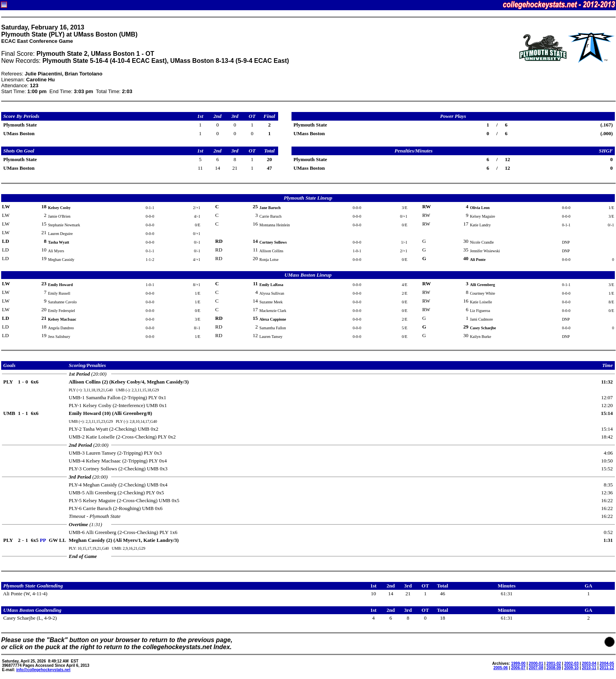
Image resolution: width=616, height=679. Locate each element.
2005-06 (501, 668)
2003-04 (589, 663)
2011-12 (607, 668)
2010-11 (589, 668)
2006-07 (518, 668)
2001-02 (554, 663)
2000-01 (536, 663)
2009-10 (571, 668)
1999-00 (518, 663)
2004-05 (607, 663)
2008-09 (554, 668)
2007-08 (536, 668)
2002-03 (571, 663)
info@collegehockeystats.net (43, 670)
